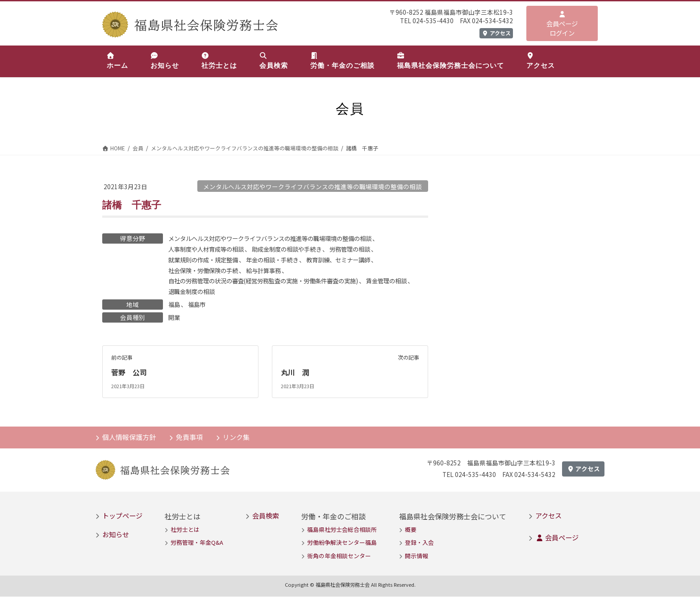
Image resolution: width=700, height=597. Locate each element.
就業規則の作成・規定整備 (206, 260)
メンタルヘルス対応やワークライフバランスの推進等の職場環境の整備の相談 (312, 187)
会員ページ (557, 538)
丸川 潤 (295, 373)
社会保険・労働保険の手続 (206, 270)
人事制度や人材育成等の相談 (209, 249)
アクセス (496, 33)
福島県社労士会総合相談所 (342, 530)
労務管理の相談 (362, 249)
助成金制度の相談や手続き (295, 249)
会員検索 (266, 516)
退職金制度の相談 (200, 292)
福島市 (198, 305)
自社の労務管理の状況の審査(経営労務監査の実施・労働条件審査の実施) (270, 281)
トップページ (122, 516)
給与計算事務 (270, 270)
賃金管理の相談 (402, 281)
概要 (411, 530)
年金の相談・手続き (279, 260)
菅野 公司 (129, 373)
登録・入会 (419, 543)
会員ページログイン (562, 24)
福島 (175, 305)
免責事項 (189, 437)
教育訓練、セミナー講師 (350, 260)
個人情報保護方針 (129, 437)
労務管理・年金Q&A (197, 543)
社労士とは (185, 530)
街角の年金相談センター (339, 556)
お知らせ (116, 535)
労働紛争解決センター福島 (342, 543)
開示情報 (417, 556)
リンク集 (236, 437)
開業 (175, 318)
